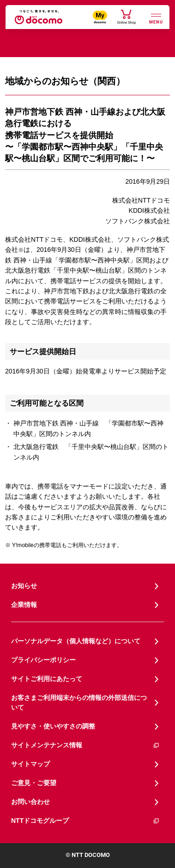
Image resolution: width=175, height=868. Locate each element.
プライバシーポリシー (43, 660)
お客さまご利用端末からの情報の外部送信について (79, 702)
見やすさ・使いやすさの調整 (53, 726)
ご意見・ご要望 (34, 783)
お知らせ (24, 586)
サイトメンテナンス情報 (85, 745)
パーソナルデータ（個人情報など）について (76, 641)
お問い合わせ (30, 802)
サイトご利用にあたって (47, 679)
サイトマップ (30, 764)
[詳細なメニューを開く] (156, 18)
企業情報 (24, 605)
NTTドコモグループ (85, 821)
